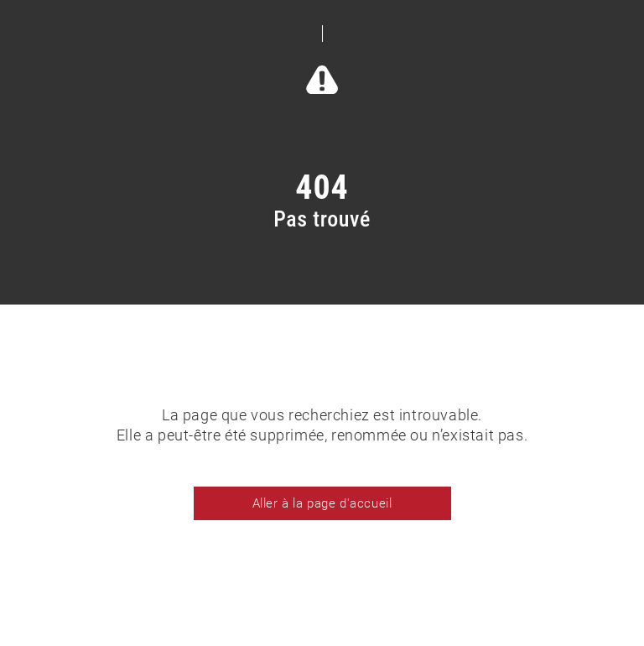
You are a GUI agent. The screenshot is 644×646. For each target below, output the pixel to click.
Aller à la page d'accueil (322, 503)
